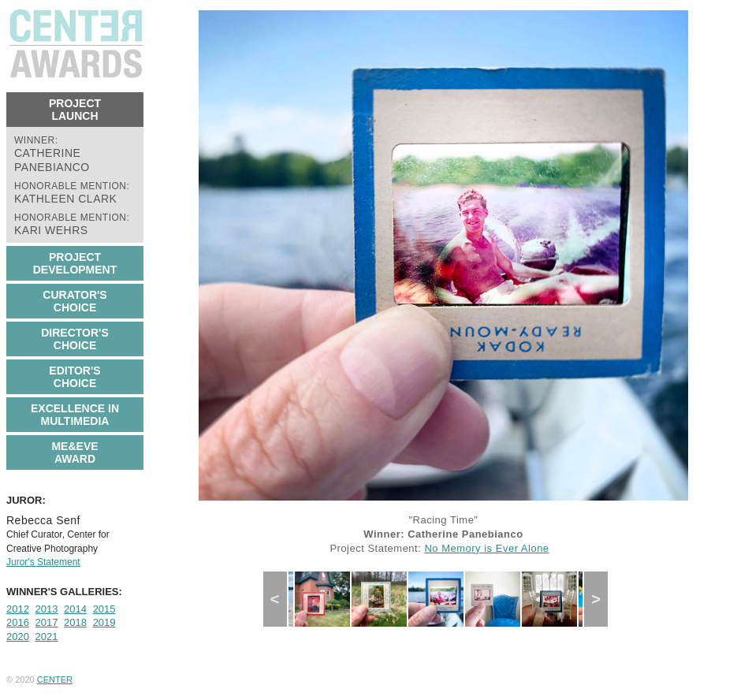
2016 (18, 622)
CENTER (55, 680)
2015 (104, 609)
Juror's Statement (43, 562)
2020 (18, 637)
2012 (18, 609)
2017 (47, 622)
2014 (75, 609)
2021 (47, 637)
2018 (75, 622)
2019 (104, 622)
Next (601, 599)
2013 (47, 609)
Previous (281, 599)
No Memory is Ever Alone (486, 548)
